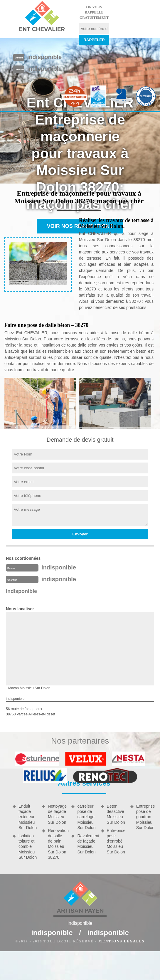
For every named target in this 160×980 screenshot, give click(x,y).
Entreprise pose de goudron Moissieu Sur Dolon (146, 817)
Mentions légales (121, 941)
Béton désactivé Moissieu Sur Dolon (116, 814)
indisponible (44, 57)
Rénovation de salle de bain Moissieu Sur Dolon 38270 (58, 844)
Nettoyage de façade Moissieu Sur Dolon (57, 814)
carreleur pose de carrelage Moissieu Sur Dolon (86, 817)
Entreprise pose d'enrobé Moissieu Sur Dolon (116, 841)
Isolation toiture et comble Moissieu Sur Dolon (28, 847)
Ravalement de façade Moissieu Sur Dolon (87, 844)
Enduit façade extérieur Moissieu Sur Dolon (28, 817)
